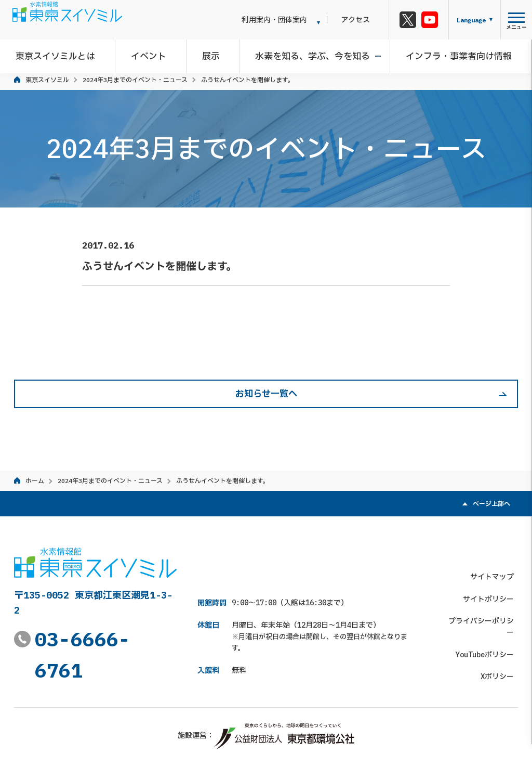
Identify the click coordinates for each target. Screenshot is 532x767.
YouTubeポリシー (489, 620)
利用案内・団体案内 (290, 20)
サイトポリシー (493, 576)
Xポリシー (501, 642)
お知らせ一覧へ (266, 394)
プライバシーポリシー (482, 597)
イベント (155, 54)
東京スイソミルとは (66, 54)
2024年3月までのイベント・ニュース (135, 80)
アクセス (364, 20)
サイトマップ (496, 553)
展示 (213, 54)
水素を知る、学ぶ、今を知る (311, 54)
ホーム (35, 481)
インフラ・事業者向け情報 (453, 54)
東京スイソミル (47, 80)
